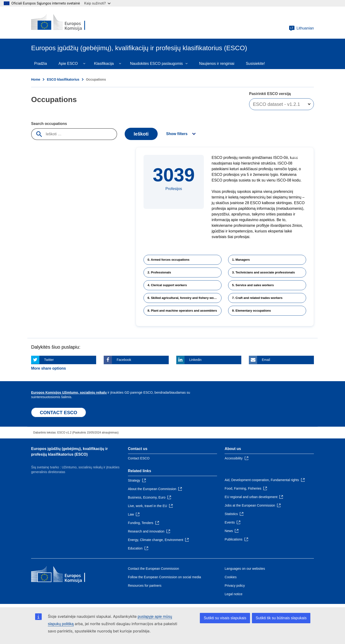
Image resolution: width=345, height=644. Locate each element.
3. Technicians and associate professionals (263, 272)
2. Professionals (159, 272)
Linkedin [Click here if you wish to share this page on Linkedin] (195, 360)
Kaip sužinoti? (97, 3)
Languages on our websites (245, 569)
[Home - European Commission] (65, 23)
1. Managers (241, 260)
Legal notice (234, 594)
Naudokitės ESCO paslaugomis (156, 64)
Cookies (231, 577)
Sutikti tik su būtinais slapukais (281, 618)
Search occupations (49, 124)
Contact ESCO (139, 458)
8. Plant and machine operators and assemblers (182, 311)
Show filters (177, 134)
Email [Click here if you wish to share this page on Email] (266, 360)
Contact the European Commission (154, 569)
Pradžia (41, 64)
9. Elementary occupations (252, 311)
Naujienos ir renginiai (217, 64)
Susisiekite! (255, 64)
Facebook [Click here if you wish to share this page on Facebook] (124, 360)
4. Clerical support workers (167, 285)
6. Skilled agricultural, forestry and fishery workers (184, 298)
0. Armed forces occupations (168, 260)
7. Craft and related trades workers (257, 298)
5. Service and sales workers (253, 285)
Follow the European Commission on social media (164, 577)
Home (36, 79)
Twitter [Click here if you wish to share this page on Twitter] (49, 360)
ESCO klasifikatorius (63, 79)
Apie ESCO (68, 64)
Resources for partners (145, 586)
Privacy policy (235, 586)
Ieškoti (141, 134)
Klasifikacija (104, 64)
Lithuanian (301, 28)
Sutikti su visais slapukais (225, 618)
